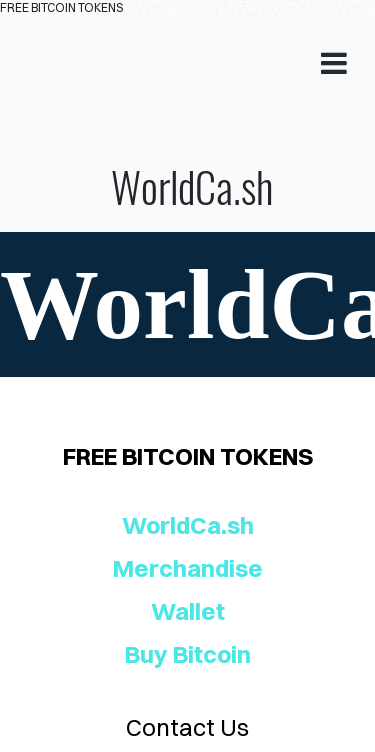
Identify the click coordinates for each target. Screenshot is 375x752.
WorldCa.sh (187, 124)
